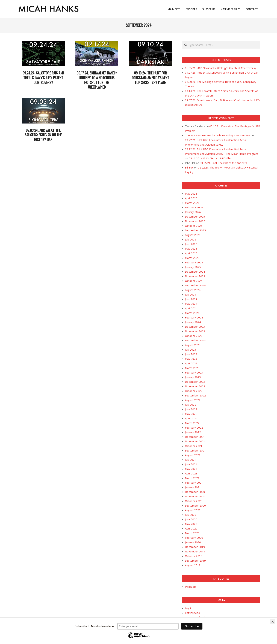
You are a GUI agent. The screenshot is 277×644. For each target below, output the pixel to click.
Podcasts (191, 587)
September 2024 (195, 285)
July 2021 (191, 460)
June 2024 (191, 299)
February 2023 (194, 372)
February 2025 (194, 262)
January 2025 (193, 267)
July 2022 (191, 405)
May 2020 (191, 524)
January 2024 (193, 322)
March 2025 (192, 258)
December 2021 (195, 437)
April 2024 (191, 308)
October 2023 (194, 336)
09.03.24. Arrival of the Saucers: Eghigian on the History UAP (43, 135)
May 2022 (191, 414)
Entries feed (192, 613)
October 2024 (194, 281)
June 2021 (191, 464)
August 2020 (193, 510)
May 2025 (191, 249)
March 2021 (192, 478)
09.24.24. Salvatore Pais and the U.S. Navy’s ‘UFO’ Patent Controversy (43, 78)
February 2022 (194, 428)
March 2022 (192, 423)
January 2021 (193, 487)
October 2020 (194, 501)
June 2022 (191, 409)
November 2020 (195, 496)
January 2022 (193, 432)
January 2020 (193, 542)
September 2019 (195, 561)
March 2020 (192, 533)
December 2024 (195, 272)
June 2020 (191, 519)
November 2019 (195, 551)
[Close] (273, 622)
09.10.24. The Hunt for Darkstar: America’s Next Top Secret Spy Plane (150, 78)
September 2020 (195, 505)
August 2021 (193, 455)
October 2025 (194, 226)
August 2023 (193, 345)
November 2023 (195, 331)
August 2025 (193, 235)
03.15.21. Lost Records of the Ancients (223, 163)
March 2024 (192, 313)
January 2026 (193, 212)
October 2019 (194, 556)
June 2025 (191, 244)
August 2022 (193, 400)
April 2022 (191, 418)
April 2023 (191, 363)
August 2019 (193, 565)
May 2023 (191, 359)
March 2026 (192, 203)
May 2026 (191, 194)
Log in (189, 608)
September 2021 (195, 450)
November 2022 (195, 386)
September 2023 (195, 340)
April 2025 (191, 253)
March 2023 (192, 368)
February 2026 (194, 207)
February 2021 (194, 483)
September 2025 (195, 230)
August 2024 (193, 290)
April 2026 (191, 198)
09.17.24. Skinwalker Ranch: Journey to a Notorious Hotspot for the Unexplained (97, 80)
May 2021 (191, 469)
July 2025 (191, 239)
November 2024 (195, 276)
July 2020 (191, 515)
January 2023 (193, 377)
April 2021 (191, 473)
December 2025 (195, 216)
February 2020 (194, 538)
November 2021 (195, 441)
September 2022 (195, 395)
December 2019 (195, 547)
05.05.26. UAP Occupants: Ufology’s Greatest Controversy (221, 68)
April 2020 (191, 528)
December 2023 (195, 327)
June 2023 (191, 354)
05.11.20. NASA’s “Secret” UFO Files (210, 158)
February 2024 (194, 317)
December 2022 (195, 382)
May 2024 (191, 304)
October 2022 (194, 391)
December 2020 (195, 492)
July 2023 (191, 350)
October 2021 (194, 446)
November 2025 (195, 221)
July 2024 (191, 294)
